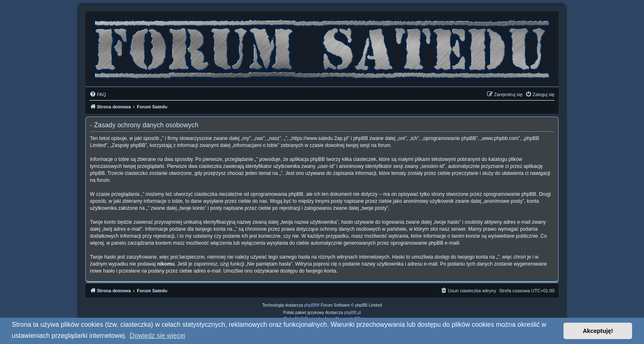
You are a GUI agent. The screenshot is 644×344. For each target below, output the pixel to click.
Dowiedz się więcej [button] (158, 336)
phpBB (310, 305)
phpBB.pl (353, 313)
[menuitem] (98, 94)
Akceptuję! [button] (598, 331)
